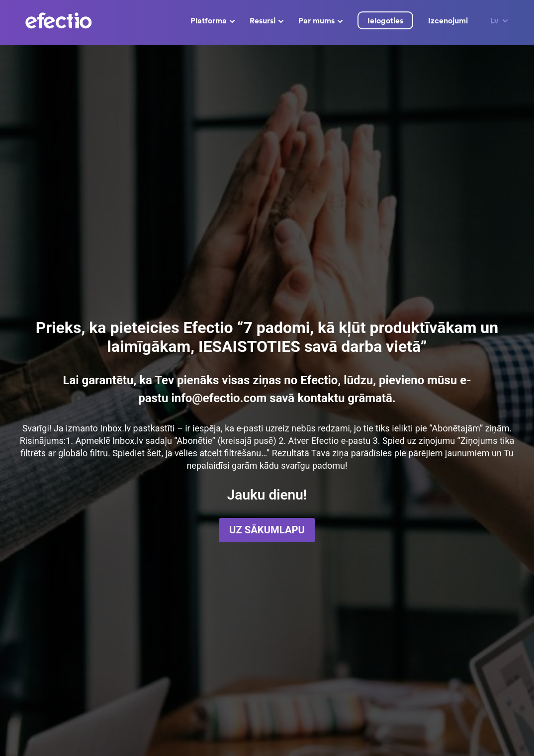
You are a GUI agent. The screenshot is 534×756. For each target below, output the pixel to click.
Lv (500, 20)
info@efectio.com (219, 398)
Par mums (320, 20)
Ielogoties (385, 20)
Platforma (213, 20)
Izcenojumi (448, 20)
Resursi (267, 20)
